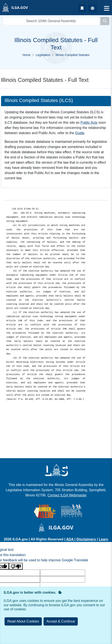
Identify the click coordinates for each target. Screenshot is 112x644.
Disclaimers (86, 539)
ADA (70, 539)
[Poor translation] (16, 566)
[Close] (61, 621)
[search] (51, 21)
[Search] (105, 21)
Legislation (43, 55)
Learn (104, 539)
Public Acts (89, 123)
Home (27, 55)
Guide (80, 133)
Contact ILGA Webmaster (67, 495)
